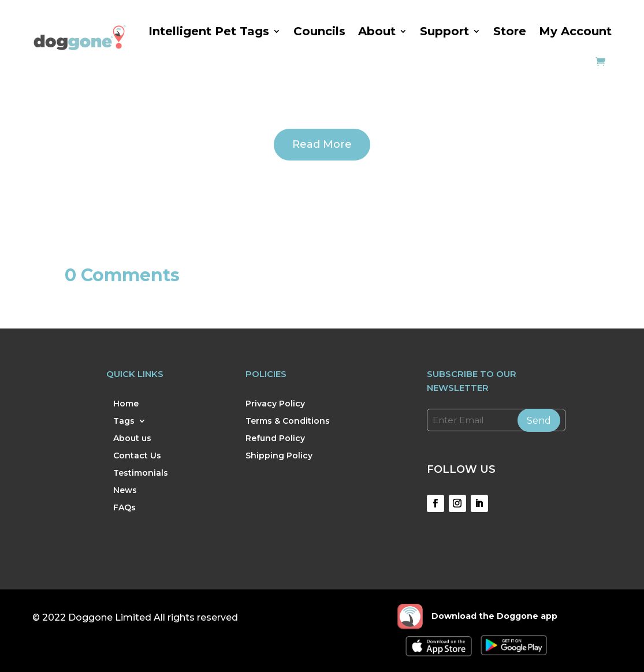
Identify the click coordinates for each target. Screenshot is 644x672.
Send (539, 421)
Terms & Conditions (288, 421)
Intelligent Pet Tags (209, 31)
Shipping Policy (279, 456)
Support (444, 31)
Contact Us (137, 456)
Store (510, 31)
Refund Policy (275, 439)
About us (132, 439)
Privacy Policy (275, 404)
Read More (322, 144)
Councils (319, 31)
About (377, 31)
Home (126, 404)
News (125, 491)
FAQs (124, 508)
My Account (575, 31)
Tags (124, 421)
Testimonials (141, 473)
